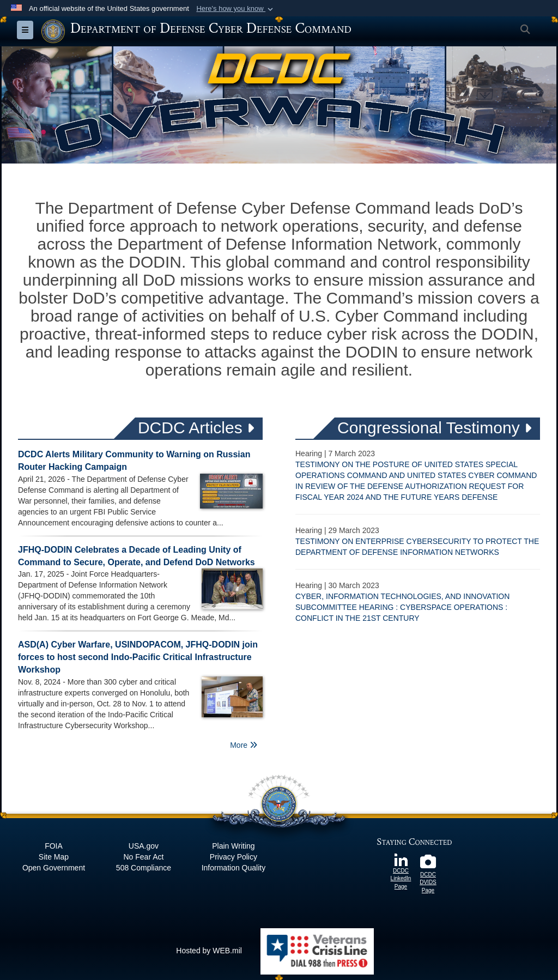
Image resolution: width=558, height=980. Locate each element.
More (244, 745)
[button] (236, 9)
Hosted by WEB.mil (209, 951)
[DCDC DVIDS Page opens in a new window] (428, 864)
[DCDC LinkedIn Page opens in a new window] (401, 859)
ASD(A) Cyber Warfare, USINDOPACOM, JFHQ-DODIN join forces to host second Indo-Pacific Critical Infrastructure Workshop (138, 657)
